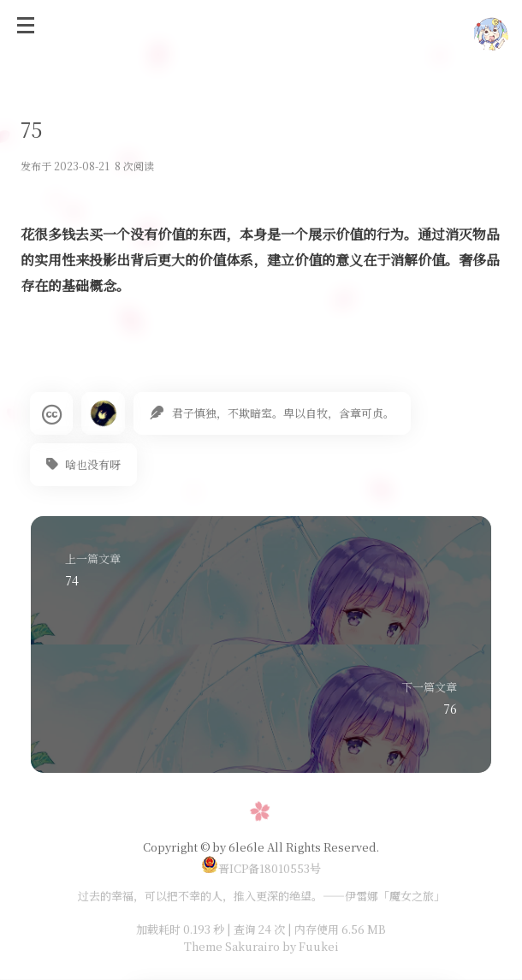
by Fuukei (309, 946)
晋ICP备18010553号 (261, 868)
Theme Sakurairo (232, 946)
